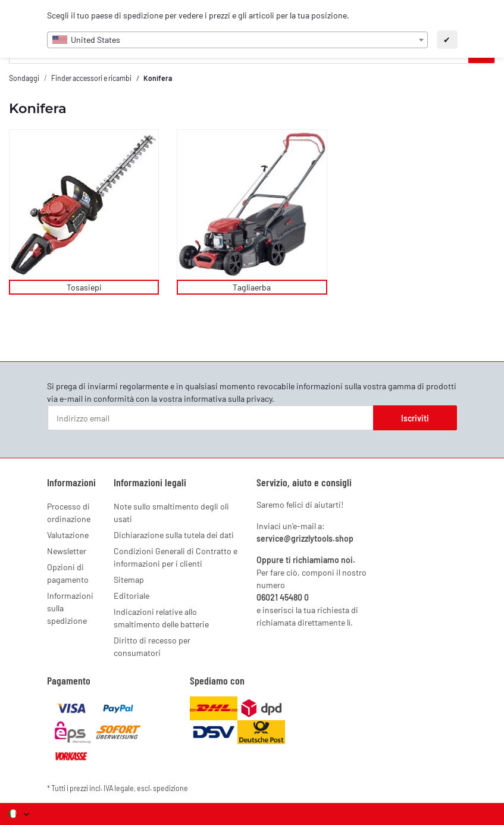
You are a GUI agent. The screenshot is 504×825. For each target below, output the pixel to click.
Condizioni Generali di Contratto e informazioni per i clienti (176, 557)
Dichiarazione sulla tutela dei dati (174, 535)
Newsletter (67, 551)
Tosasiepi (84, 287)
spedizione (170, 788)
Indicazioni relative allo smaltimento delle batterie (161, 618)
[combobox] (237, 40)
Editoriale (132, 596)
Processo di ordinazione (69, 512)
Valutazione (68, 535)
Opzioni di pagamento (68, 573)
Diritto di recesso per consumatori (152, 646)
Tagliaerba (252, 287)
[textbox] (237, 40)
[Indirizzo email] (211, 418)
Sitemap (129, 579)
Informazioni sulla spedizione (70, 608)
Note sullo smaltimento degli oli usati (171, 512)
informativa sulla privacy (228, 399)
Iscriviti (415, 418)
